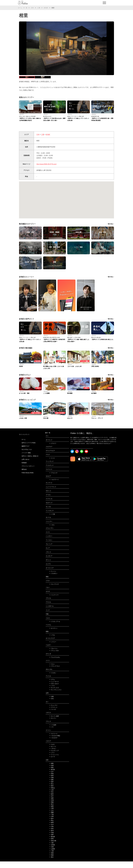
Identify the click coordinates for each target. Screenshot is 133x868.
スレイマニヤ (54, 591)
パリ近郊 (53, 731)
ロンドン (53, 725)
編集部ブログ (25, 453)
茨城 (51, 839)
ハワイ (52, 692)
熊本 (51, 792)
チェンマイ (53, 712)
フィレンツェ (54, 761)
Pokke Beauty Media (28, 479)
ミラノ (52, 759)
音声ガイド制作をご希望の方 (30, 463)
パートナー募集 (26, 459)
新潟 (51, 837)
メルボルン (53, 580)
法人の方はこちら (27, 456)
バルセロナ (53, 744)
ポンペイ (53, 753)
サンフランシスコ (55, 696)
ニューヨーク (54, 688)
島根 (51, 862)
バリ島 (52, 521)
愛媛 (51, 819)
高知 (51, 780)
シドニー (53, 648)
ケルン (52, 671)
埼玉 (51, 798)
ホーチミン (53, 635)
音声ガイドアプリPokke (29, 449)
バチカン (53, 755)
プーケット (53, 714)
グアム (52, 686)
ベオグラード (54, 486)
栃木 (51, 825)
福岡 (51, 813)
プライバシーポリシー (28, 473)
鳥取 (51, 774)
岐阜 (51, 800)
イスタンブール (55, 628)
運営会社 (24, 476)
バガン (52, 531)
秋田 (51, 782)
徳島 (51, 770)
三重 (39, 8)
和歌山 (52, 794)
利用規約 (24, 469)
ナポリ (52, 751)
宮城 (51, 807)
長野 (51, 841)
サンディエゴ (54, 694)
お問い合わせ (25, 466)
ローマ (52, 763)
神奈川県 (53, 847)
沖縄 (51, 815)
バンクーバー (54, 601)
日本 (32, 8)
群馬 (51, 845)
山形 (51, 796)
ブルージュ (53, 655)
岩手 (51, 803)
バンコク (53, 716)
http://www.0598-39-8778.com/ (47, 171)
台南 (51, 703)
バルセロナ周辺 (55, 742)
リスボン (53, 679)
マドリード (53, 740)
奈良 (51, 835)
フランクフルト (55, 673)
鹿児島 (52, 776)
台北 (51, 705)
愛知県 (52, 843)
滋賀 (51, 805)
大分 (51, 817)
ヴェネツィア (54, 757)
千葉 (51, 821)
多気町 (46, 8)
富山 (51, 790)
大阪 (51, 849)
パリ (51, 733)
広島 (51, 833)
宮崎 (51, 784)
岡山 (51, 827)
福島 (51, 786)
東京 (51, 864)
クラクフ (53, 450)
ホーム (20, 8)
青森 (51, 809)
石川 (51, 831)
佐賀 (51, 772)
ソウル (52, 642)
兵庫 (51, 823)
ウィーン (53, 578)
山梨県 (52, 855)
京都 (51, 853)
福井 (51, 788)
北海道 (52, 851)
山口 (51, 778)
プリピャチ (53, 479)
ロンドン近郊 (54, 723)
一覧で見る (110, 230)
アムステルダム (55, 664)
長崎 (51, 859)
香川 (51, 811)
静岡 (51, 829)
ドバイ (52, 465)
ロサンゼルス (54, 690)
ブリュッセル (54, 657)
